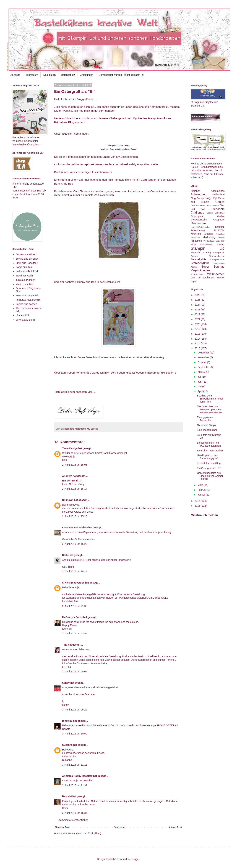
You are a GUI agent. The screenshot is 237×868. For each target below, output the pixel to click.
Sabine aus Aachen (26, 304)
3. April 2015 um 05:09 (75, 672)
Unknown (68, 500)
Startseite (15, 75)
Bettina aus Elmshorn (28, 259)
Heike (65, 555)
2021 (198, 319)
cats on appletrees (203, 278)
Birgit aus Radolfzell (27, 263)
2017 (198, 339)
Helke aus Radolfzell (27, 271)
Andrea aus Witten (26, 254)
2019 (198, 329)
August (202, 372)
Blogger (135, 859)
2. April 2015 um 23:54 (75, 633)
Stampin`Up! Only (201, 252)
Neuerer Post (62, 827)
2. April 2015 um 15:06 (75, 465)
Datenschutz (68, 75)
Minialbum (195, 237)
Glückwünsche (199, 220)
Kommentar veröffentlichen (73, 820)
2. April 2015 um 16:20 (75, 544)
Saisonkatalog (206, 244)
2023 (198, 310)
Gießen (221, 216)
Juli (200, 377)
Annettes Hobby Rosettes (77, 776)
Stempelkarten (217, 260)
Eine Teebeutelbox (207, 430)
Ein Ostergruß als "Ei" (209, 468)
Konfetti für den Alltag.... (210, 463)
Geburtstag (220, 213)
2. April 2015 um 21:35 (75, 606)
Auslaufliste (218, 195)
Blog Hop (211, 198)
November (204, 357)
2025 (198, 300)
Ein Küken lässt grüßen (210, 451)
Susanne (67, 745)
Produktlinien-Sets (212, 241)
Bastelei (67, 796)
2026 (198, 295)
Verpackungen (200, 270)
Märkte (222, 237)
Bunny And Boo (64, 184)
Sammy (221, 244)
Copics (220, 202)
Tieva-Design (70, 448)
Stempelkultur (200, 263)
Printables (196, 241)
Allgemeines (218, 191)
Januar (202, 495)
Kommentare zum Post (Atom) (84, 833)
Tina (65, 645)
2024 (198, 305)
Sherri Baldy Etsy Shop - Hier (139, 164)
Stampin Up (208, 248)
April (200, 391)
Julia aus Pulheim (25, 280)
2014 (198, 501)
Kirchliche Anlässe (202, 234)
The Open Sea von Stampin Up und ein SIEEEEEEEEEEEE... (210, 409)
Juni (200, 382)
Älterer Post (175, 827)
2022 (198, 314)
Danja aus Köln (24, 267)
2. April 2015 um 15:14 (75, 489)
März (201, 485)
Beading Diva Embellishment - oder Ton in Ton (210, 399)
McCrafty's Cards (72, 617)
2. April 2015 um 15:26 (75, 516)
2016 (198, 344)
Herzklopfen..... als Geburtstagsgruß (208, 457)
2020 (198, 324)
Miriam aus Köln (25, 284)
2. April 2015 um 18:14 (75, 571)
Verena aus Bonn (25, 320)
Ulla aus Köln (23, 315)
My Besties (92, 429)
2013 (198, 506)
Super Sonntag (213, 267)
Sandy (66, 683)
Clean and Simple (207, 425)
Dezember (204, 353)
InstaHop (220, 227)
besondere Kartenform (75, 429)
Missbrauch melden (204, 515)
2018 (198, 334)
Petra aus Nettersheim (28, 300)
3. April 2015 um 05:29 (75, 710)
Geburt (210, 213)
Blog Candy (197, 198)
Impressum (32, 75)
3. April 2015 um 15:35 (75, 813)
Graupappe (219, 220)
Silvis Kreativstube (73, 583)
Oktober (202, 362)
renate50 (67, 721)
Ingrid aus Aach (24, 276)
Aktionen (196, 191)
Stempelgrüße (199, 259)
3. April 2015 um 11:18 (75, 765)
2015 (198, 348)
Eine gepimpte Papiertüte (205, 419)
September (204, 367)
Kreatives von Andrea (75, 528)
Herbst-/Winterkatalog (200, 227)
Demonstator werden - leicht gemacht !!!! (121, 75)
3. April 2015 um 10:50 (75, 734)
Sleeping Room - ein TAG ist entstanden (209, 444)
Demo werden (212, 206)
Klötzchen (220, 234)
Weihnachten (216, 274)
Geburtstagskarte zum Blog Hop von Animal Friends (210, 476)
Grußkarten (198, 223)
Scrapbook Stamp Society (97, 164)
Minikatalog (209, 237)
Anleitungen (87, 75)
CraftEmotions (198, 206)
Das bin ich (49, 75)
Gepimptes (197, 216)
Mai (200, 387)
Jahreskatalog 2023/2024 (208, 230)
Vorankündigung (198, 274)
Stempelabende (217, 256)
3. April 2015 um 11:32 (75, 785)
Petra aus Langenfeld (28, 295)
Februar (202, 490)
